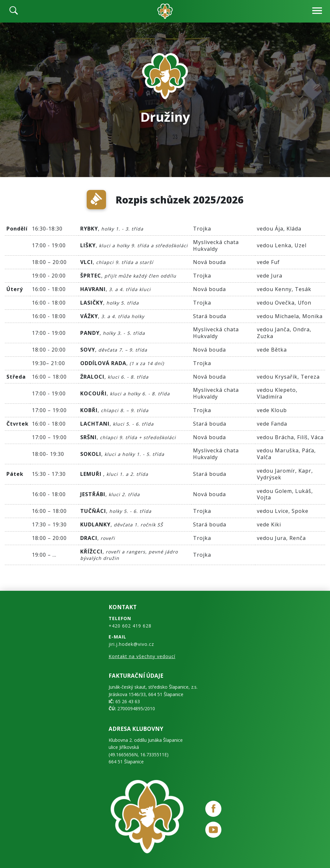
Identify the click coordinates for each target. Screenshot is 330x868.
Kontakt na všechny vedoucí (142, 656)
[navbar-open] (317, 11)
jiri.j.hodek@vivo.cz (131, 644)
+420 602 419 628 (130, 626)
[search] (14, 11)
